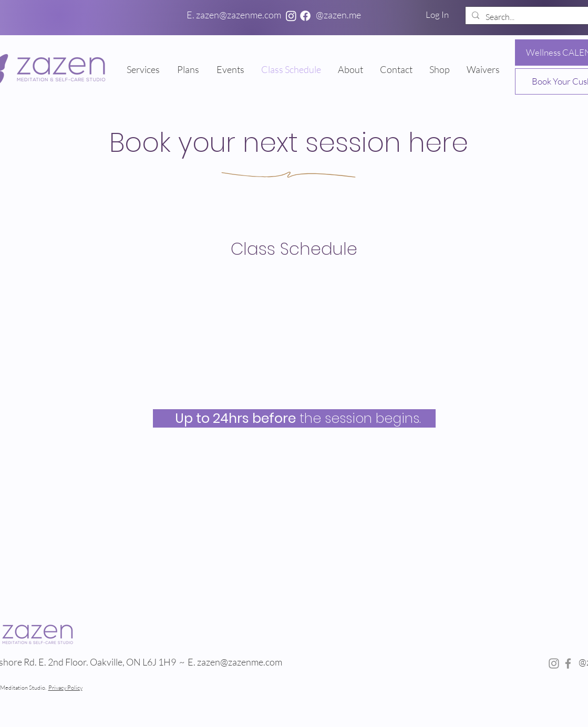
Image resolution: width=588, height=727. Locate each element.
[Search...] (532, 17)
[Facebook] (305, 16)
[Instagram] (291, 16)
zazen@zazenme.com (240, 662)
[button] (189, 69)
